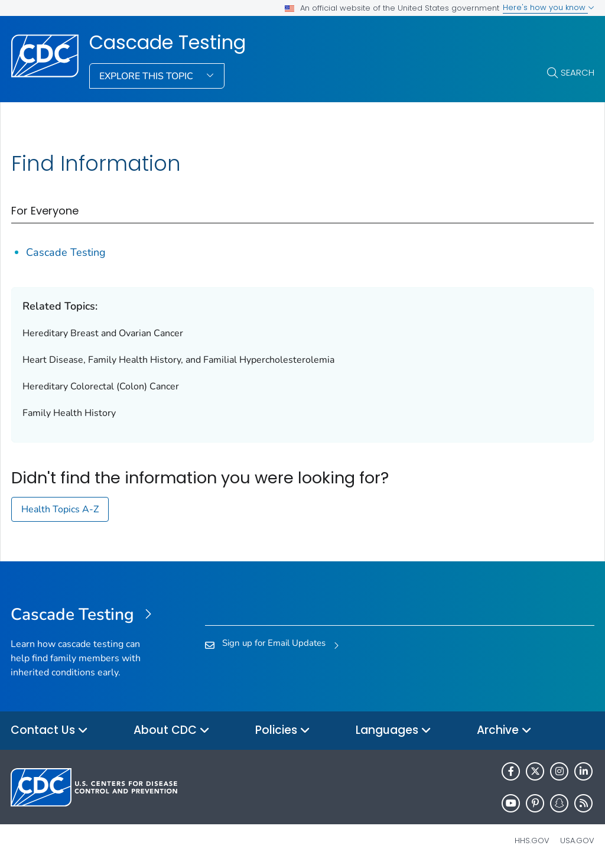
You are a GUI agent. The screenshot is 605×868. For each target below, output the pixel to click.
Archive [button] (504, 731)
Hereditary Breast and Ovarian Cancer (103, 333)
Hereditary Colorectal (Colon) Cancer (101, 386)
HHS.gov (532, 841)
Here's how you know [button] (549, 7)
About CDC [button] (172, 731)
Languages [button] (393, 731)
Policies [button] (283, 731)
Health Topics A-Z (60, 509)
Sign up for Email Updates (274, 643)
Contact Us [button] (49, 731)
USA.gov (577, 841)
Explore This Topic (147, 76)
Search (578, 72)
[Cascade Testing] (84, 615)
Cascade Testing (167, 43)
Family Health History (69, 413)
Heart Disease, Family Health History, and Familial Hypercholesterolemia (178, 360)
